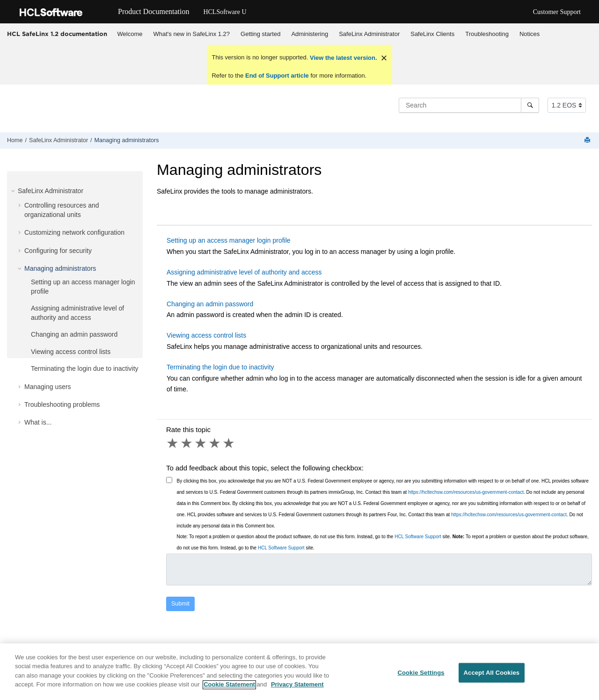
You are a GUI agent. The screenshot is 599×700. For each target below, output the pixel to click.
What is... (38, 422)
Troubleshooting (487, 34)
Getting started (260, 34)
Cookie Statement (229, 690)
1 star (173, 443)
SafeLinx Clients (432, 34)
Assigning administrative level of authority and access (244, 272)
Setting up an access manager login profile (229, 240)
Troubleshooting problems (62, 404)
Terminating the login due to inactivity (85, 368)
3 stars (201, 443)
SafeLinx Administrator (369, 34)
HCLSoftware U (225, 12)
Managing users (48, 387)
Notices (530, 34)
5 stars (229, 443)
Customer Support (557, 12)
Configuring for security (58, 251)
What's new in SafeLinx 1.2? (191, 34)
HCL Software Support (418, 537)
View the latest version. (342, 58)
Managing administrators (127, 140)
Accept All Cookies (492, 678)
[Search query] (469, 105)
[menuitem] (130, 34)
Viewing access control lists (71, 352)
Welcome (130, 34)
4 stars (215, 443)
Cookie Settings (421, 678)
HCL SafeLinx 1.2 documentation (57, 34)
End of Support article (277, 76)
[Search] (530, 105)
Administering (310, 34)
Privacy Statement (297, 690)
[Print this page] (588, 141)
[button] (14, 191)
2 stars (187, 443)
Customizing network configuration (74, 232)
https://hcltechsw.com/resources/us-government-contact (466, 492)
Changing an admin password (74, 334)
